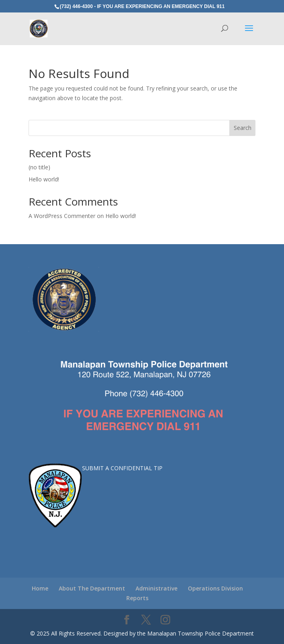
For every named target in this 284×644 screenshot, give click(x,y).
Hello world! (44, 179)
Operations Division (215, 588)
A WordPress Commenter (62, 216)
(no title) (39, 167)
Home (40, 588)
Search (243, 128)
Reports (137, 598)
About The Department (92, 588)
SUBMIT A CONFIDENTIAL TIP (122, 468)
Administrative (156, 588)
